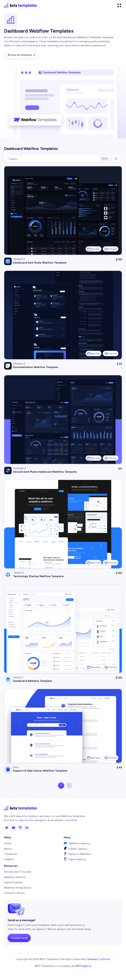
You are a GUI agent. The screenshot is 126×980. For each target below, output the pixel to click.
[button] (119, 5)
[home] (20, 5)
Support (9, 859)
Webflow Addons (15, 877)
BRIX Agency (83, 966)
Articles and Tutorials (18, 872)
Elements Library (14, 893)
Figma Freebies (13, 882)
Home (8, 843)
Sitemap (92, 959)
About (8, 849)
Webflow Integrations (18, 888)
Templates (11, 854)
